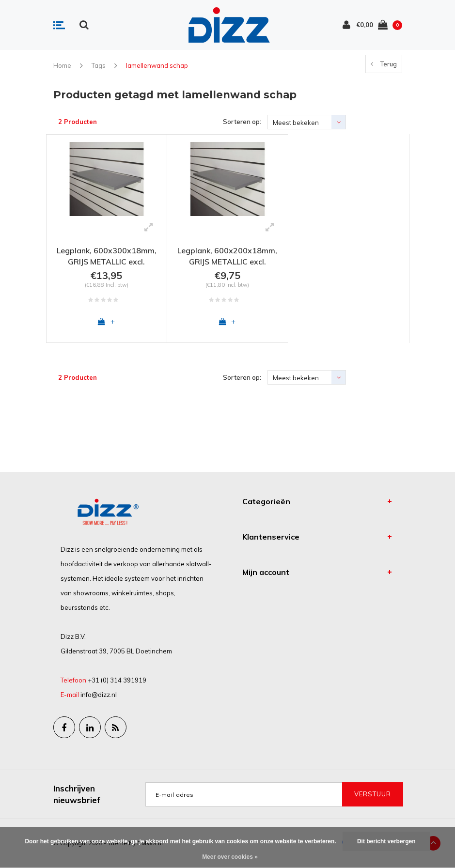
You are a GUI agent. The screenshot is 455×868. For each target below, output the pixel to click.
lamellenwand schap (157, 65)
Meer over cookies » (230, 857)
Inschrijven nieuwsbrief (77, 794)
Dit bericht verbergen (386, 841)
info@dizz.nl (99, 695)
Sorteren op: (242, 122)
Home (62, 65)
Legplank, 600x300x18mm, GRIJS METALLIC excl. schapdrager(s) (107, 256)
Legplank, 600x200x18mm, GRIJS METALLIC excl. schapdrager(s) (227, 256)
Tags (99, 65)
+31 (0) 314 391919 (117, 680)
